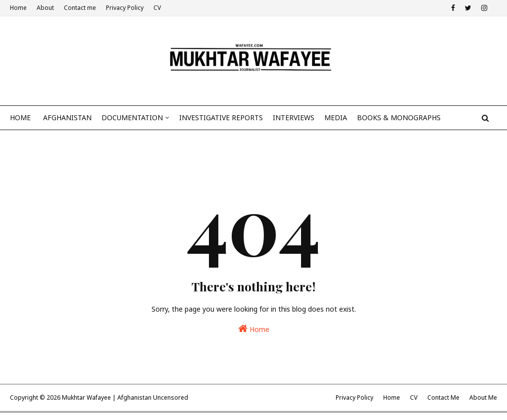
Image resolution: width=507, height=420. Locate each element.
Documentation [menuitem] (132, 117)
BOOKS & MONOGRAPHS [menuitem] (399, 117)
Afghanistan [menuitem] (67, 117)
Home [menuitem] (20, 117)
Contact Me (443, 397)
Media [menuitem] (336, 117)
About (45, 8)
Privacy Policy (125, 8)
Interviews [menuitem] (294, 117)
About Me (483, 397)
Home (18, 8)
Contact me (80, 8)
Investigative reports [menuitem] (221, 117)
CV (157, 8)
